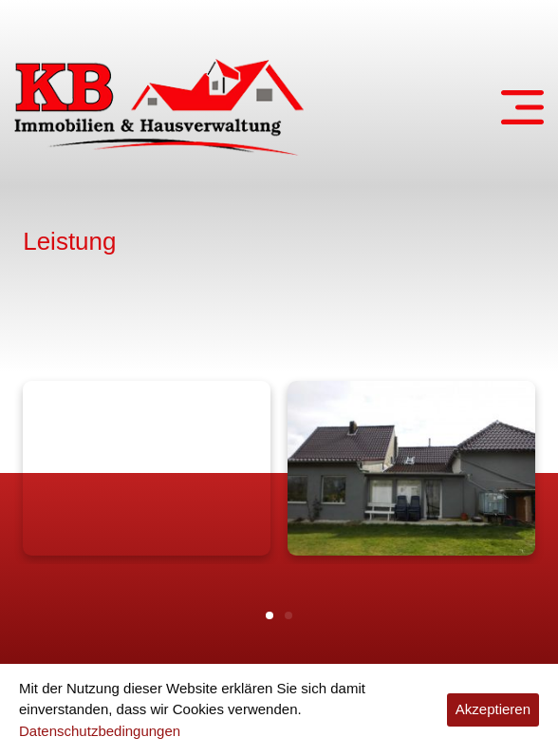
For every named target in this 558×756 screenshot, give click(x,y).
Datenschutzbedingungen (100, 731)
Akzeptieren (493, 709)
